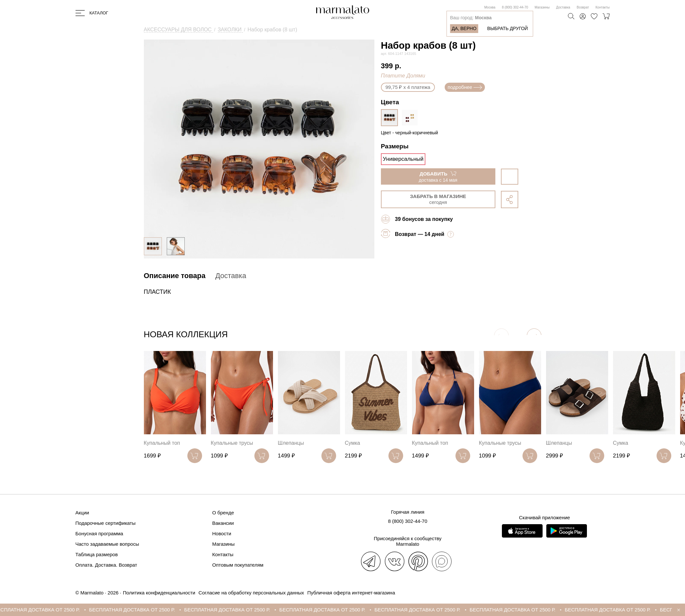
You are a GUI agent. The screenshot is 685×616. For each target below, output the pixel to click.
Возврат (583, 7)
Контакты (602, 7)
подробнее (465, 87)
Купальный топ (162, 443)
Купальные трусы (232, 443)
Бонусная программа (99, 533)
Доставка (563, 7)
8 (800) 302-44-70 (515, 7)
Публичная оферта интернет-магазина (351, 593)
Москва (490, 7)
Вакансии (223, 523)
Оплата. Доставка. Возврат (106, 565)
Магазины (542, 7)
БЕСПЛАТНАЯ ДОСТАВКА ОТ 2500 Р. (46, 610)
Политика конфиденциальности (159, 593)
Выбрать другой (507, 28)
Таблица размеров (97, 554)
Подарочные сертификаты (106, 523)
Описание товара (175, 276)
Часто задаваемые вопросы (107, 544)
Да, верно (464, 28)
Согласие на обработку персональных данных (251, 593)
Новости (222, 533)
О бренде (223, 513)
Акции (82, 513)
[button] (534, 336)
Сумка (353, 443)
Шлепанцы (291, 443)
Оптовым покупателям (238, 565)
